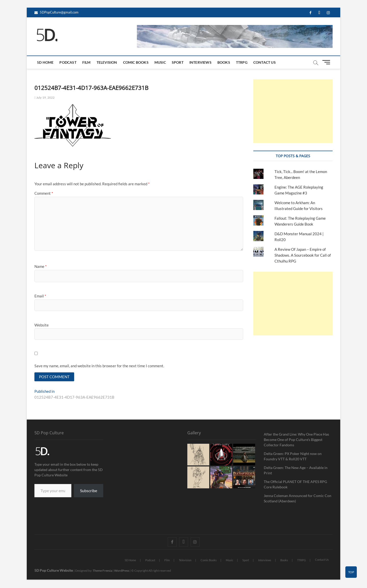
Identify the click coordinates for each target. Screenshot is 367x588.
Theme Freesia (102, 571)
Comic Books (136, 62)
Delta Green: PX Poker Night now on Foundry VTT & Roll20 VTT (293, 457)
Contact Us (265, 62)
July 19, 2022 (44, 97)
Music (160, 62)
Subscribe (89, 491)
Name (41, 266)
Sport (178, 62)
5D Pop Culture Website (54, 571)
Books (224, 62)
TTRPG (242, 62)
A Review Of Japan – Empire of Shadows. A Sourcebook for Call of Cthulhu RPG (303, 255)
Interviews (200, 62)
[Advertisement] (293, 111)
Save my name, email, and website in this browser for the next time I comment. (99, 366)
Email (40, 296)
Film (87, 62)
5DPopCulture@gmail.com (56, 12)
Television (107, 62)
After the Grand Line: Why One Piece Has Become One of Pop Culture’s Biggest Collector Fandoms (296, 440)
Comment (44, 193)
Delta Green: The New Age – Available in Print (296, 471)
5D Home (45, 62)
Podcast (68, 62)
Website (42, 325)
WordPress (122, 571)
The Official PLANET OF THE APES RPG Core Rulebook (295, 485)
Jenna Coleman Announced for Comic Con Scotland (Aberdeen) (298, 499)
